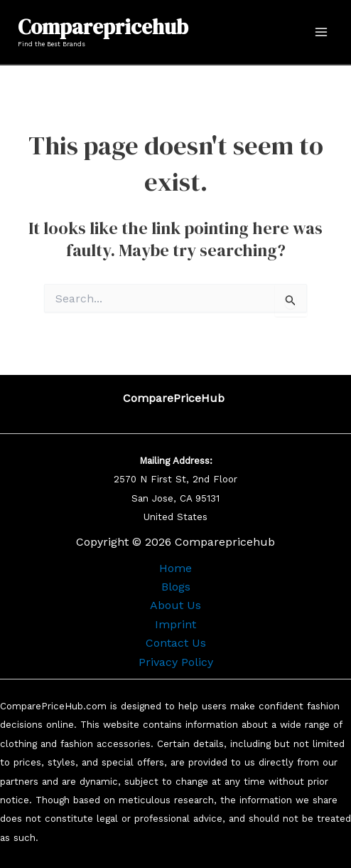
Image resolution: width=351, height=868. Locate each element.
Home (175, 568)
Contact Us (176, 643)
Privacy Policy (176, 662)
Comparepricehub (103, 27)
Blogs (176, 587)
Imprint (175, 624)
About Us (175, 605)
